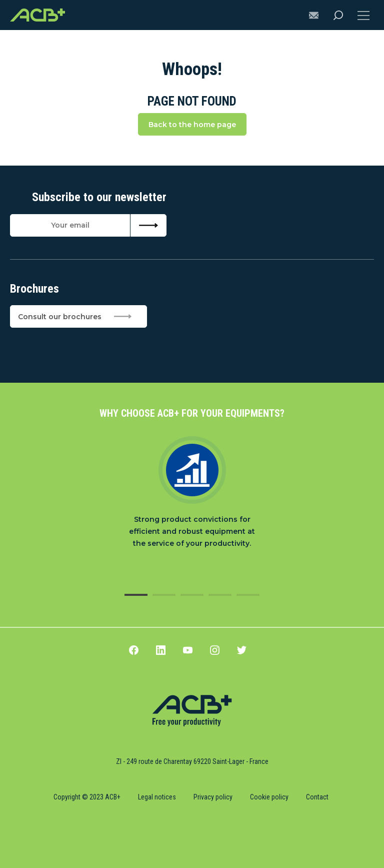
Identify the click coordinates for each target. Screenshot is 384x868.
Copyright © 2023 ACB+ (87, 797)
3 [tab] (192, 595)
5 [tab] (248, 595)
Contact (317, 797)
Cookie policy (269, 797)
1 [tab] (136, 595)
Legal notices (157, 797)
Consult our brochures (75, 316)
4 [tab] (220, 595)
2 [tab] (164, 595)
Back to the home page (192, 125)
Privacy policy (213, 797)
